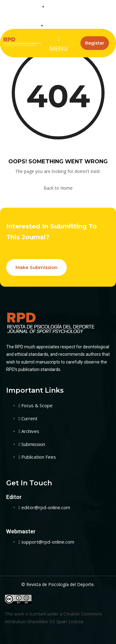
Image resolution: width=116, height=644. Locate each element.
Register (95, 43)
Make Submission (37, 267)
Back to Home (58, 188)
